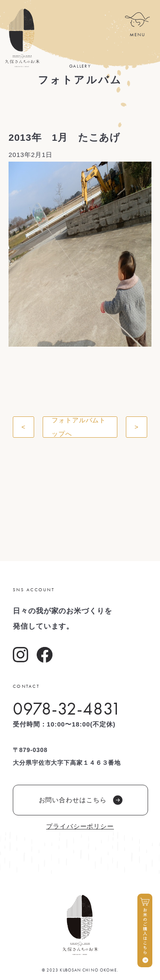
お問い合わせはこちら (81, 800)
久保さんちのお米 (22, 38)
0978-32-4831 (67, 709)
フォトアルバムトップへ (79, 427)
